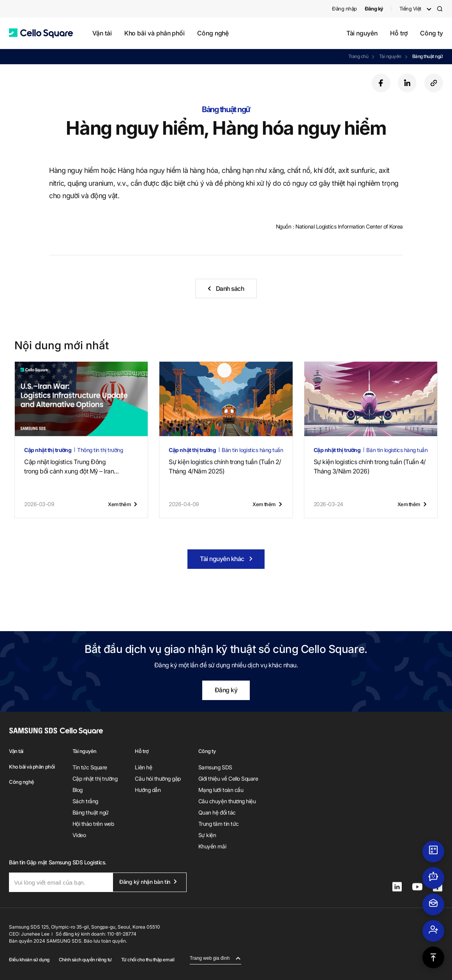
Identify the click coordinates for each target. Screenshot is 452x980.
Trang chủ (358, 56)
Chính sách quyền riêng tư (85, 960)
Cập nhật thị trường (95, 779)
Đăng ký (226, 690)
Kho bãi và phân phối (154, 33)
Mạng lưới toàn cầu (221, 790)
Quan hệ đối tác (217, 812)
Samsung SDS (215, 767)
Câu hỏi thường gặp (158, 779)
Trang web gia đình (210, 958)
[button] (41, 33)
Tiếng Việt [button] (410, 9)
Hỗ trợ (399, 33)
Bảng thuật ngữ (428, 56)
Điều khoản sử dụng (29, 960)
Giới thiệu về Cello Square (228, 779)
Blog (78, 790)
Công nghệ (213, 33)
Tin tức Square (90, 767)
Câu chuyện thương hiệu (227, 801)
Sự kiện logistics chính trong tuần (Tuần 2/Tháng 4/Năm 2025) (225, 466)
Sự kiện (207, 835)
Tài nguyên (362, 33)
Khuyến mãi (212, 846)
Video (79, 835)
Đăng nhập (344, 9)
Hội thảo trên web (93, 824)
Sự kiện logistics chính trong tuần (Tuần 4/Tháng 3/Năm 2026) (370, 466)
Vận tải (102, 33)
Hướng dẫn (148, 790)
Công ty (431, 33)
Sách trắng (85, 801)
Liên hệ (143, 767)
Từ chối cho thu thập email (148, 960)
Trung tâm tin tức (219, 824)
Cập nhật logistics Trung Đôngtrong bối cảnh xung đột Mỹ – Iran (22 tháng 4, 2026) (72, 467)
